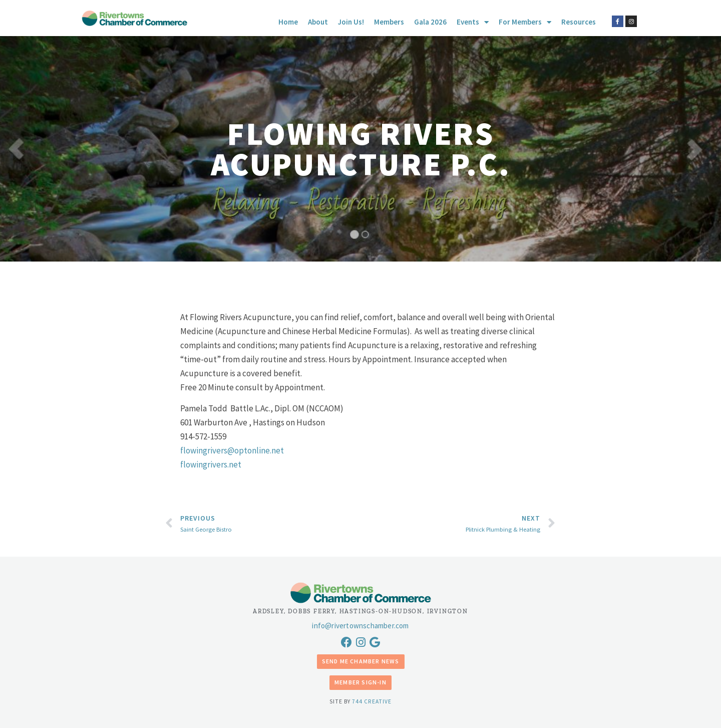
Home (288, 22)
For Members (525, 22)
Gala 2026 (430, 22)
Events (473, 22)
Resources (579, 22)
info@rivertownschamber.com (360, 626)
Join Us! (351, 22)
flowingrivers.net (211, 464)
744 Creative (372, 701)
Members (389, 22)
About (318, 22)
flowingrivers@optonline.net (232, 450)
